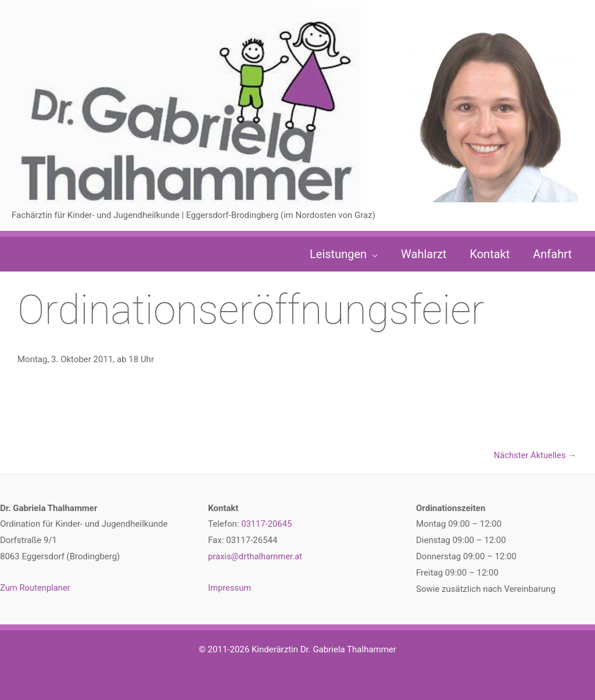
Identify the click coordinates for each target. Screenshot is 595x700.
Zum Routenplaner (36, 588)
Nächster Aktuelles (534, 455)
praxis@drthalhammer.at (256, 557)
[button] (372, 254)
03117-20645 (267, 524)
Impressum (230, 588)
